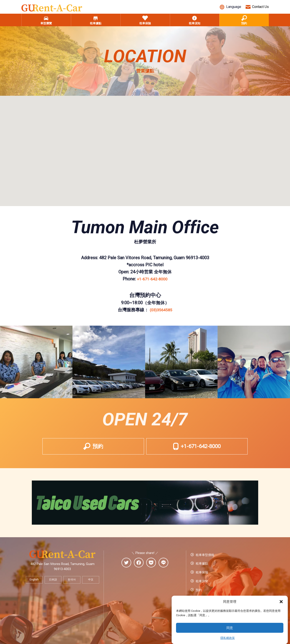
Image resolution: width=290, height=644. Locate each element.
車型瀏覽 (46, 23)
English (34, 586)
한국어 (72, 586)
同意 (230, 628)
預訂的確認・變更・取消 (212, 592)
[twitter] (126, 569)
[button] (281, 602)
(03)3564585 (161, 312)
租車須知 (195, 23)
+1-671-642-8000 (152, 281)
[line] (163, 569)
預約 (244, 23)
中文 (91, 586)
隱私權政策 (228, 638)
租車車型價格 (205, 560)
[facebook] (139, 569)
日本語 (53, 586)
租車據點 (96, 23)
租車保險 (145, 23)
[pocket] (151, 569)
